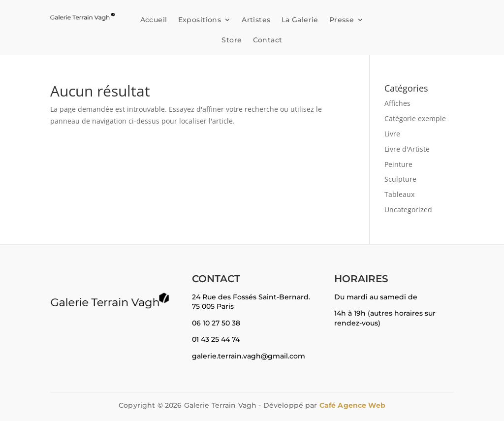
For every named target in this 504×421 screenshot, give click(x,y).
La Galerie (300, 20)
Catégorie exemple (415, 118)
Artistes (256, 20)
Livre (392, 134)
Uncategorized (408, 210)
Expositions (200, 20)
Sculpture (400, 179)
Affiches (397, 103)
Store (232, 40)
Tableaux (399, 194)
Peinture (398, 164)
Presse (342, 20)
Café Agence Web (352, 405)
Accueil (154, 20)
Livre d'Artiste (407, 149)
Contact (268, 40)
